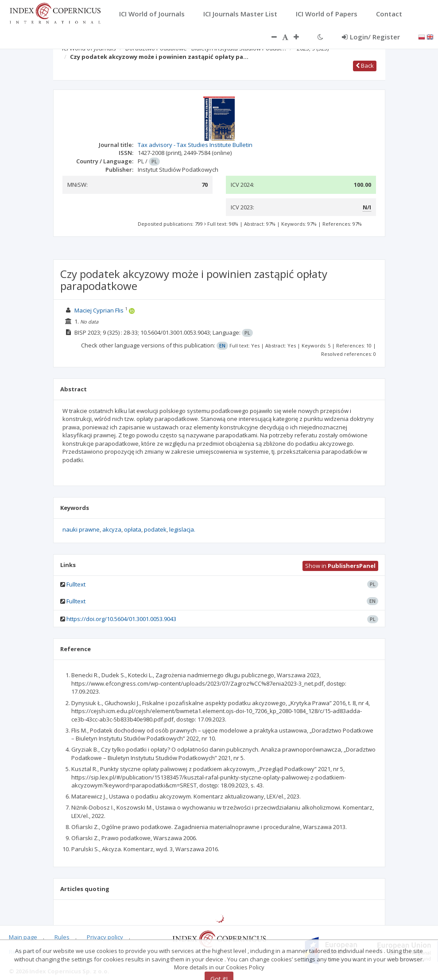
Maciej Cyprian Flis (99, 310)
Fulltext (76, 584)
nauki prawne (81, 529)
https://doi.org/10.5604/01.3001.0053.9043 (121, 619)
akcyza (112, 529)
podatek (155, 529)
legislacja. (182, 529)
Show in (340, 566)
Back (365, 66)
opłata (133, 529)
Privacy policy (105, 937)
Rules (62, 937)
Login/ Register (371, 37)
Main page (23, 937)
